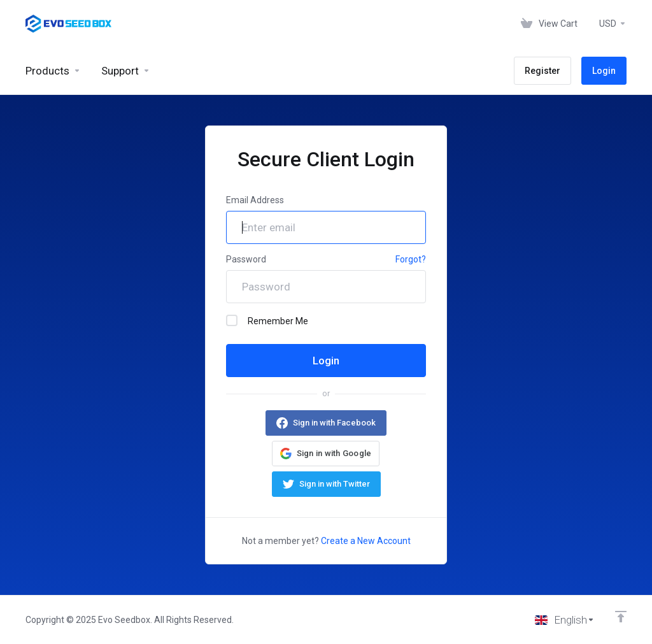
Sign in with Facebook (334, 423)
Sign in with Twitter (335, 484)
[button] (326, 454)
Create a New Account (366, 541)
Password (246, 259)
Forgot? (411, 259)
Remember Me (267, 320)
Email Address (255, 200)
